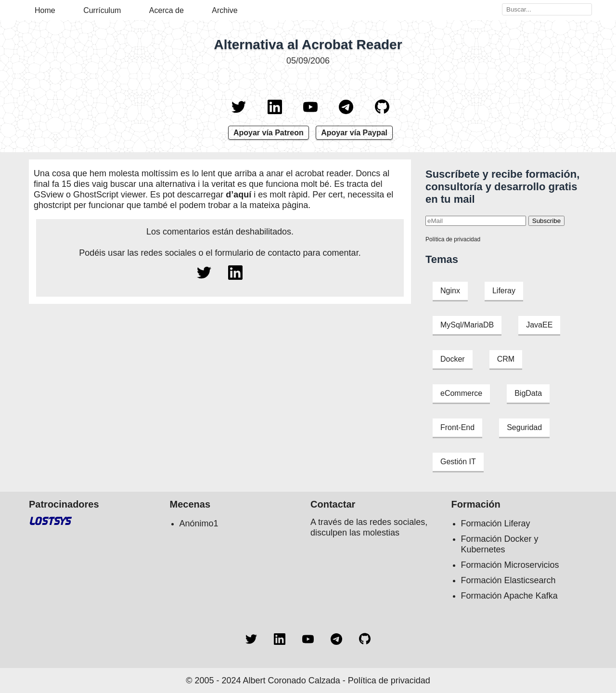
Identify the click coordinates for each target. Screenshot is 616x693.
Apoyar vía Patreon (269, 133)
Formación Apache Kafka (509, 596)
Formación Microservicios (510, 565)
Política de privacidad (453, 239)
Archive (225, 10)
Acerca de (167, 10)
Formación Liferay (496, 523)
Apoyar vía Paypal (354, 133)
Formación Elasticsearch (508, 580)
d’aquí (238, 195)
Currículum (102, 10)
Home (45, 10)
